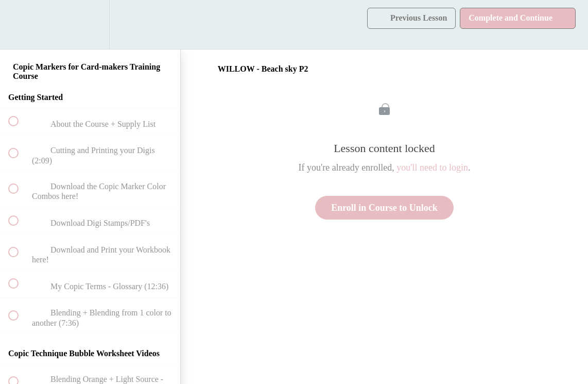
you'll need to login (432, 168)
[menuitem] (90, 24)
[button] (19, 24)
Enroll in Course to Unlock (384, 208)
